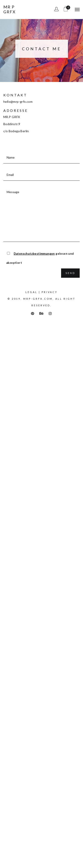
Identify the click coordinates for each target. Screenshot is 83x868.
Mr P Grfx (10, 9)
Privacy (50, 292)
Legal (31, 292)
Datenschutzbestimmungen (34, 254)
